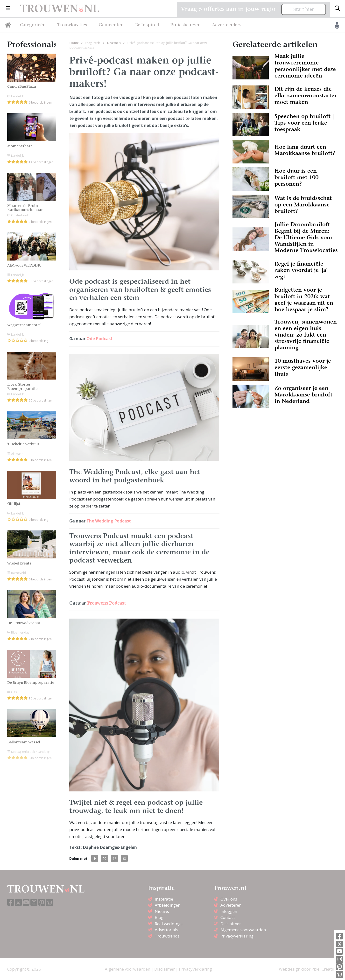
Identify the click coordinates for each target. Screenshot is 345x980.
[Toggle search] (337, 8)
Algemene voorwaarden (243, 930)
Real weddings (169, 924)
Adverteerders (227, 25)
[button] (8, 8)
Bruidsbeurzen (186, 25)
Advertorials (166, 930)
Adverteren (231, 905)
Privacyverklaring (237, 936)
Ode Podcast (99, 339)
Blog (159, 917)
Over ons (229, 899)
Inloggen (229, 911)
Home (74, 43)
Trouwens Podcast (106, 603)
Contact (228, 917)
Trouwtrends (167, 936)
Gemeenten (111, 25)
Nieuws (162, 911)
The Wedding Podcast (109, 521)
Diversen (114, 43)
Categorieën (33, 25)
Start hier (304, 9)
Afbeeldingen (168, 905)
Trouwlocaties (72, 25)
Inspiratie (93, 43)
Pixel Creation (325, 969)
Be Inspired (147, 25)
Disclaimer (231, 924)
